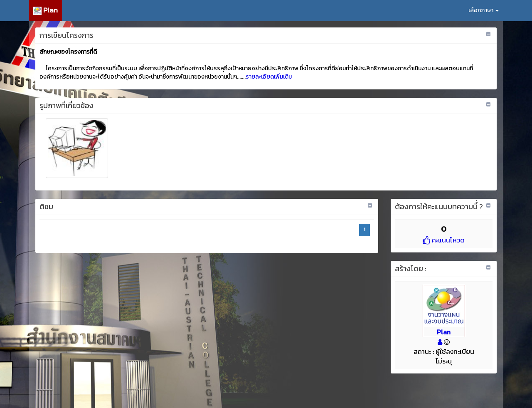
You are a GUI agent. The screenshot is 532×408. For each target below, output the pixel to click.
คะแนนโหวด (444, 240)
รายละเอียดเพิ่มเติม (269, 77)
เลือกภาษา (484, 10)
